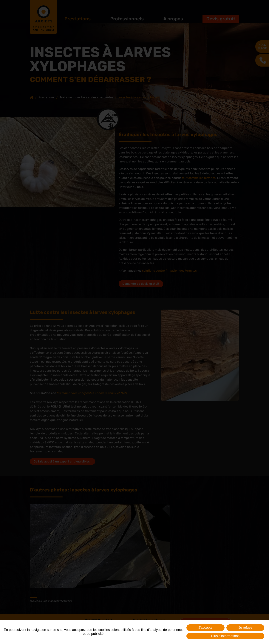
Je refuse (245, 628)
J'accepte (205, 628)
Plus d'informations (225, 636)
